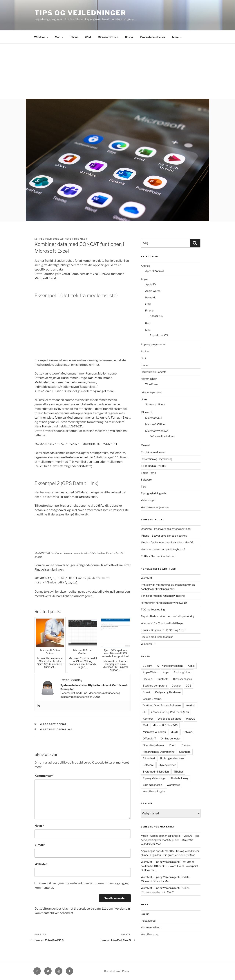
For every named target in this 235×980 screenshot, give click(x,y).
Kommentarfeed (151, 927)
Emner (145, 365)
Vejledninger (148, 500)
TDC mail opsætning (153, 609)
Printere (186, 745)
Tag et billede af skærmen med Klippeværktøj (167, 616)
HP (145, 712)
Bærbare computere (155, 686)
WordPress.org (150, 934)
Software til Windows (162, 436)
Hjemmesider (149, 379)
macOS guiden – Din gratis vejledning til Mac (169, 855)
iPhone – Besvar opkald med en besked (164, 536)
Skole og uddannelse (172, 758)
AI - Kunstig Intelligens (170, 666)
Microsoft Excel (45, 278)
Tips (143, 487)
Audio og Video (182, 672)
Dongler (176, 686)
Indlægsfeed (148, 921)
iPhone (74, 37)
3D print (148, 666)
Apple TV (151, 284)
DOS (188, 686)
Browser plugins (182, 679)
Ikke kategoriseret (152, 392)
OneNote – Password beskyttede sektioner (166, 529)
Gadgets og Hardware (168, 692)
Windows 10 (148, 644)
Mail (145, 725)
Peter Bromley (76, 239)
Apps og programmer (153, 344)
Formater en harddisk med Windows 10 (164, 603)
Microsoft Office (108, 37)
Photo (172, 745)
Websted (41, 864)
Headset (190, 705)
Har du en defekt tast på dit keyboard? (163, 549)
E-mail (40, 845)
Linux (144, 399)
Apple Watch (153, 291)
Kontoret (148, 719)
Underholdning (180, 778)
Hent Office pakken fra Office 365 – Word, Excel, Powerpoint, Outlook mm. (170, 866)
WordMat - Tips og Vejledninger (159, 862)
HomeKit (150, 297)
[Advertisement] (117, 71)
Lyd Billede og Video (170, 719)
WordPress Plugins (154, 791)
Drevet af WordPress (116, 971)
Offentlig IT (149, 738)
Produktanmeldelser (153, 37)
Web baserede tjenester (155, 507)
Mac (59, 37)
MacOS (190, 719)
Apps (166, 672)
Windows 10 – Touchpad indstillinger (162, 623)
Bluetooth (163, 679)
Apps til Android (154, 271)
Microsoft (147, 412)
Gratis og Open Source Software (162, 705)
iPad (88, 37)
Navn (39, 826)
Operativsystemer (153, 745)
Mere (177, 37)
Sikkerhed (149, 758)
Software (146, 480)
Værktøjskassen (152, 785)
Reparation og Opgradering (157, 459)
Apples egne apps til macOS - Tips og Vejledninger (170, 851)
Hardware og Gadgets (154, 372)
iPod (148, 323)
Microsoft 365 (154, 418)
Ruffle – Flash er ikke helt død (158, 556)
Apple (144, 279)
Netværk (188, 732)
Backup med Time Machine (157, 637)
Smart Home (148, 473)
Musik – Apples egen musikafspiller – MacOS (167, 542)
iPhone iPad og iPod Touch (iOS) (170, 712)
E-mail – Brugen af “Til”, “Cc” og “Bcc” (163, 630)
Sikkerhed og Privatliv (154, 466)
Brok (144, 358)
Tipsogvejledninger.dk (154, 493)
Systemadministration (156, 772)
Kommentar (44, 776)
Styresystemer (167, 765)
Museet (145, 445)
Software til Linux (155, 404)
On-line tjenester (171, 738)
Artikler (145, 351)
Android (145, 266)
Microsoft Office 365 (56, 729)
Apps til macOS (159, 335)
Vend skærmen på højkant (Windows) (163, 596)
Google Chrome (152, 699)
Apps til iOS (156, 316)
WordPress (152, 384)
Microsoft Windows (157, 431)
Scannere (185, 752)
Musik (174, 732)
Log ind (145, 914)
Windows (41, 37)
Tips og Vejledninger (80, 13)
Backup (147, 679)
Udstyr (129, 37)
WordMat (146, 578)
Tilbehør (178, 772)
